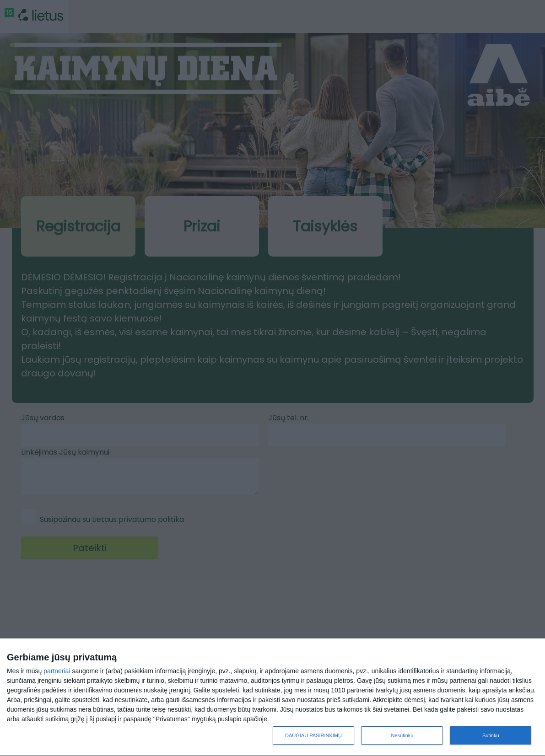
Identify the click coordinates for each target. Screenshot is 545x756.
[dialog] (272, 697)
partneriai (57, 671)
